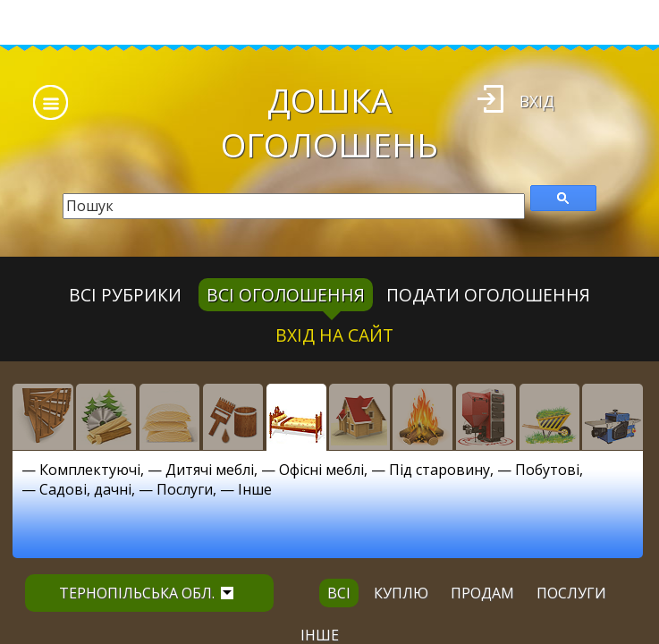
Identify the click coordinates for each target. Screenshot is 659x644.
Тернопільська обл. (146, 593)
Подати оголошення (488, 295)
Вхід (537, 101)
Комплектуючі (90, 470)
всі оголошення (286, 295)
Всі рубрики (125, 295)
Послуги (185, 489)
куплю (401, 593)
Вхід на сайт (334, 335)
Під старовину (439, 470)
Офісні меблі (321, 470)
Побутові (547, 470)
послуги (571, 593)
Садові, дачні (85, 489)
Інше (255, 489)
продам (482, 593)
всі (339, 593)
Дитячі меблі (210, 470)
